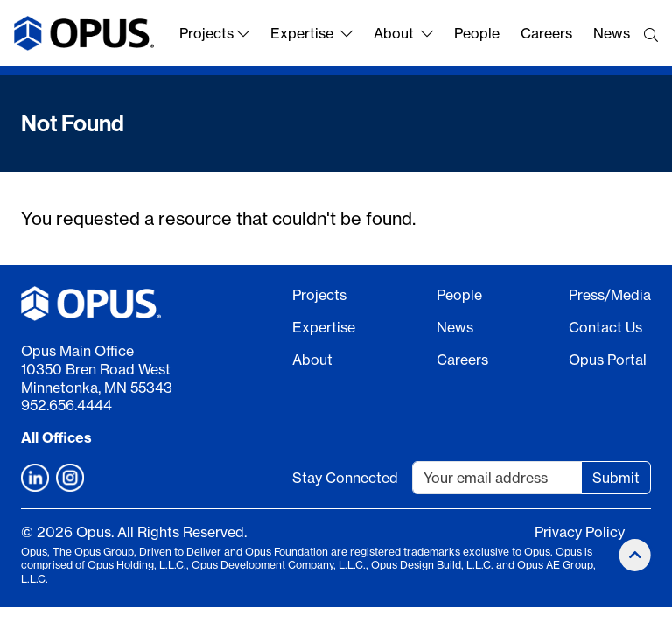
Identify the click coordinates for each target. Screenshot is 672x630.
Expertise (311, 33)
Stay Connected (345, 478)
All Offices (56, 437)
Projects (214, 33)
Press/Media (610, 295)
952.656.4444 (66, 405)
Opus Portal (608, 360)
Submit (616, 478)
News (612, 33)
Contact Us (605, 327)
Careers (546, 33)
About (403, 33)
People (477, 33)
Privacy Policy (580, 532)
